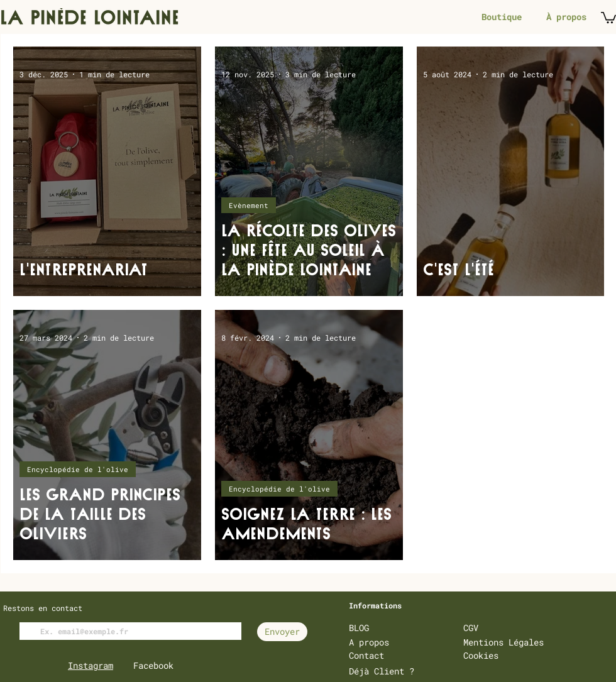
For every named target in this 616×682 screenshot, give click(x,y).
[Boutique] (502, 17)
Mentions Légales (503, 642)
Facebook (153, 665)
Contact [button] (366, 655)
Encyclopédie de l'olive (78, 469)
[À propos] (566, 17)
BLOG (359, 628)
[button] (608, 17)
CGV (471, 628)
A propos (369, 642)
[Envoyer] (282, 632)
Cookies (481, 655)
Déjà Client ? (382, 671)
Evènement (249, 205)
